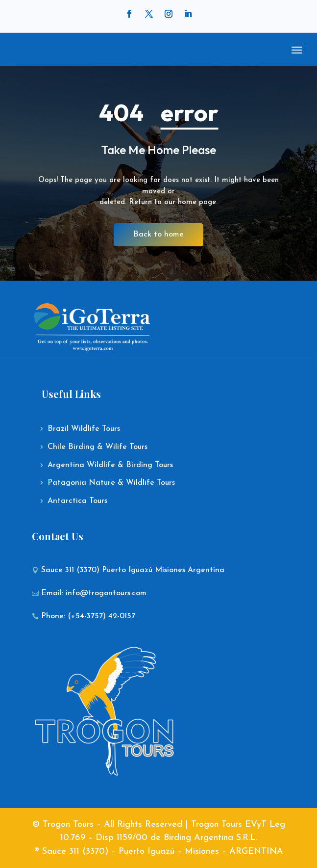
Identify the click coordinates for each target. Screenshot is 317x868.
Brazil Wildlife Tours (84, 429)
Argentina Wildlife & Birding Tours (110, 465)
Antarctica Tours (77, 501)
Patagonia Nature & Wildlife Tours (111, 483)
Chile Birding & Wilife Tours (98, 447)
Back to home (158, 235)
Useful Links (71, 394)
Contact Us (58, 536)
